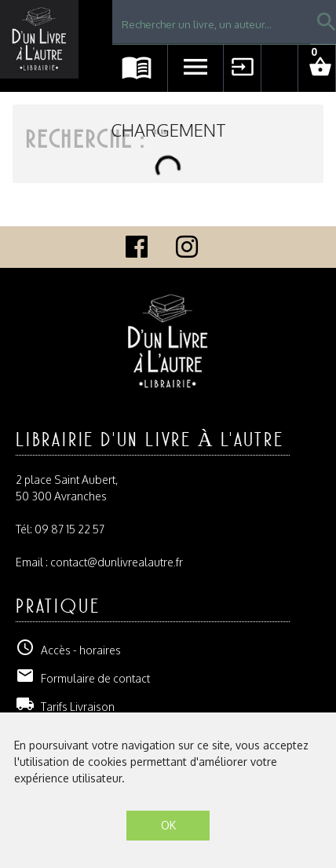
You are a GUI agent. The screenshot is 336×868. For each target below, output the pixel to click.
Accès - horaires (68, 650)
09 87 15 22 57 (69, 529)
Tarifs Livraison (65, 707)
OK (168, 825)
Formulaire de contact (83, 678)
